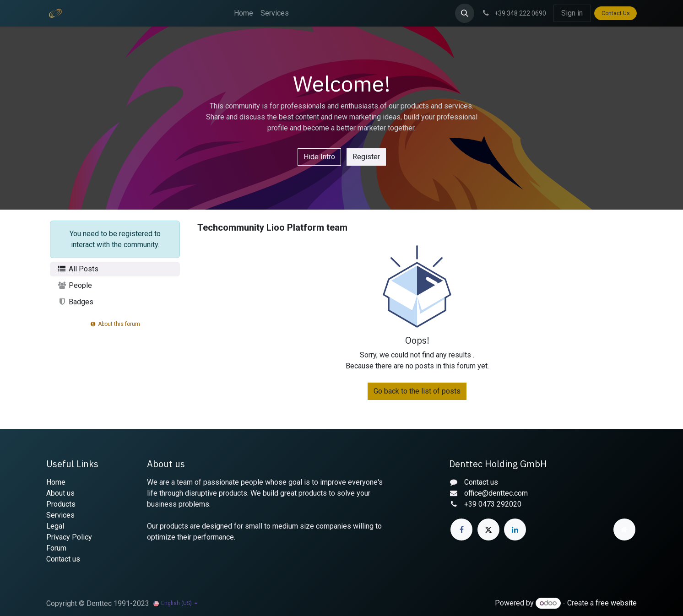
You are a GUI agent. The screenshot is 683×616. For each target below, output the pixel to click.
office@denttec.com (496, 493)
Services (60, 515)
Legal (55, 526)
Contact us (63, 559)
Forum (56, 548)
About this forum (115, 324)
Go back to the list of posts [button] (417, 391)
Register (366, 157)
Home (56, 482)
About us (60, 493)
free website (616, 603)
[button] (465, 13)
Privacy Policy (69, 537)
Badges (75, 302)
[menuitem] (244, 13)
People (75, 285)
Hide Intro (319, 157)
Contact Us (616, 13)
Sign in (572, 13)
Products (61, 504)
